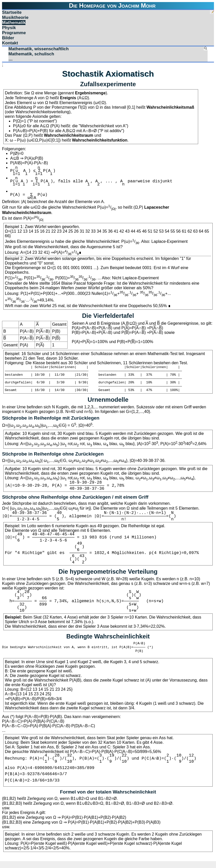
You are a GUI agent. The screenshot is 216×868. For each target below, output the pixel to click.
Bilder (8, 38)
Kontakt (10, 43)
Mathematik (14, 23)
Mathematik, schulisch (31, 54)
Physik (9, 28)
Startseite (12, 12)
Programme (14, 33)
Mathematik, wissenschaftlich (39, 49)
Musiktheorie (15, 17)
